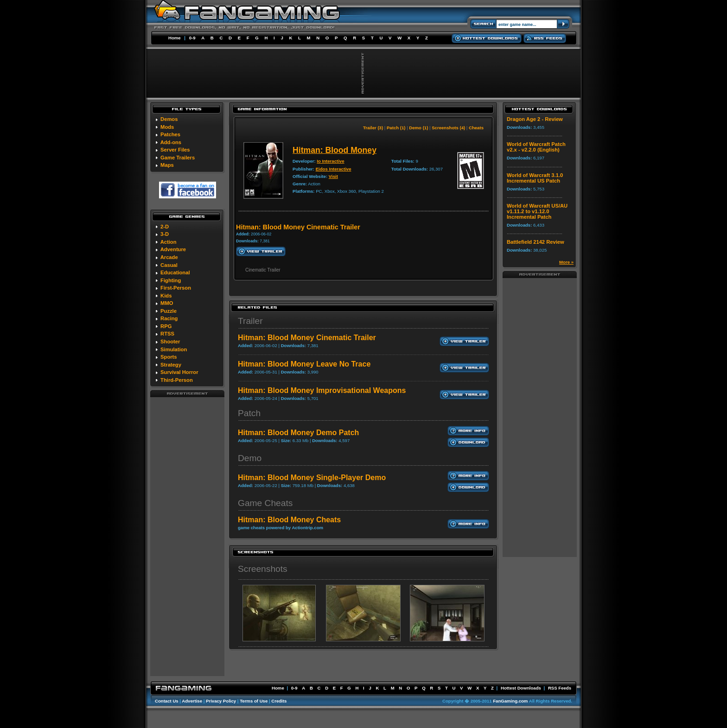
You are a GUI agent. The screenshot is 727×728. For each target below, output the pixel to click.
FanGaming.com (510, 701)
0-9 (192, 38)
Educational (175, 272)
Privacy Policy (221, 701)
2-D (165, 227)
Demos (169, 119)
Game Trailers (178, 158)
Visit (333, 176)
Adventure (173, 249)
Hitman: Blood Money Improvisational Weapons (322, 390)
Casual (169, 265)
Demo (250, 458)
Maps (167, 165)
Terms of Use (254, 701)
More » (566, 262)
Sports (169, 357)
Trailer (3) (373, 128)
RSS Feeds (560, 688)
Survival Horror (179, 372)
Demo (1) (418, 128)
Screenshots (263, 569)
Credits (279, 701)
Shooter (170, 342)
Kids (166, 296)
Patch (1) (396, 128)
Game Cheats (265, 503)
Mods (167, 127)
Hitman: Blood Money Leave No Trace (304, 364)
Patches (170, 134)
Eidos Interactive (334, 169)
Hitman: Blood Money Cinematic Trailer (307, 338)
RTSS (167, 334)
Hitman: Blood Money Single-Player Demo (312, 478)
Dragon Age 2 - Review (535, 119)
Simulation (174, 349)
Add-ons (171, 142)
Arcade (169, 257)
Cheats (476, 128)
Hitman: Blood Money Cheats (289, 520)
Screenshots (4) (448, 128)
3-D (165, 234)
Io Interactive (330, 161)
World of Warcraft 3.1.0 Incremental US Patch (535, 178)
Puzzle (169, 311)
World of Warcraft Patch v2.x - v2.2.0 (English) (536, 147)
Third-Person (177, 380)
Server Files (175, 150)
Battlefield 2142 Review (536, 242)
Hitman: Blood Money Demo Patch (298, 433)
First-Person (176, 288)
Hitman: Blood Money (335, 150)
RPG (166, 326)
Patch (249, 413)
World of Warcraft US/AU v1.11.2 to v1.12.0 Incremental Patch (537, 211)
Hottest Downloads (521, 688)
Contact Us (167, 701)
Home (175, 38)
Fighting (171, 280)
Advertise (192, 701)
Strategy (171, 365)
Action (169, 242)
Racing (169, 318)
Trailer (250, 321)
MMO (167, 303)
